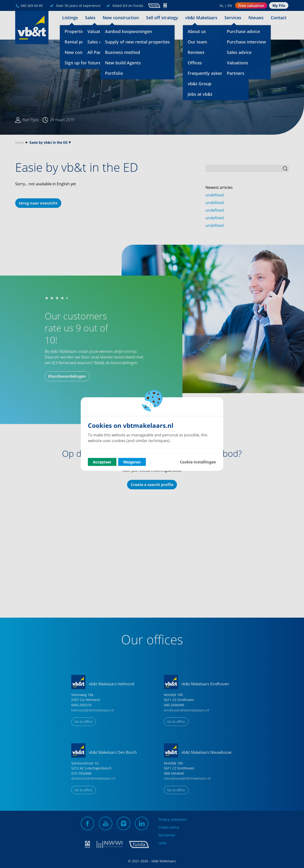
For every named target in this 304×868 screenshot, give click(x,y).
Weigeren (132, 462)
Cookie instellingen (198, 462)
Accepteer (102, 462)
